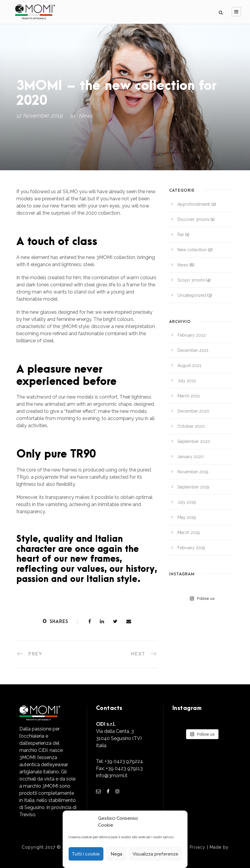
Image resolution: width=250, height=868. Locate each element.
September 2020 (194, 441)
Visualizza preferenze (155, 854)
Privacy (198, 847)
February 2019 (191, 548)
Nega (116, 854)
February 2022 (192, 335)
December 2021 (193, 350)
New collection (192, 250)
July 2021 (187, 381)
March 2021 (189, 396)
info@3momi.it (112, 776)
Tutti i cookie (86, 854)
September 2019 (193, 487)
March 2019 (189, 533)
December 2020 (193, 411)
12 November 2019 (40, 115)
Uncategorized (192, 295)
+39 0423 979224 (124, 761)
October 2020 (191, 426)
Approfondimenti (194, 204)
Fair (181, 235)
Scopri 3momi (191, 280)
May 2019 (187, 517)
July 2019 (187, 502)
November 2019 (193, 472)
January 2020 (191, 457)
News (86, 115)
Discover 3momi (193, 219)
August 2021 (189, 366)
